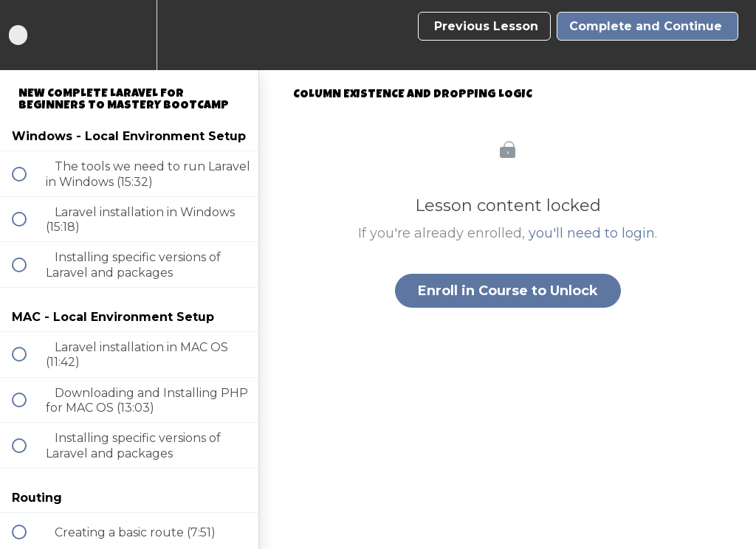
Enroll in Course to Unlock (508, 291)
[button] (27, 35)
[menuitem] (129, 35)
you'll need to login (592, 233)
